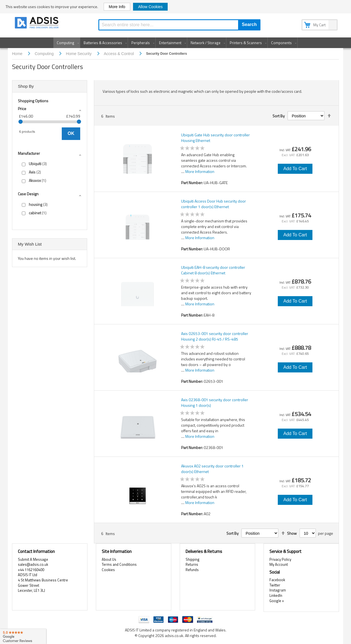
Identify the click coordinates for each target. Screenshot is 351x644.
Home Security (79, 54)
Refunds (192, 570)
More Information (200, 171)
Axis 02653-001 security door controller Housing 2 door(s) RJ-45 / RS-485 (215, 336)
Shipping (193, 559)
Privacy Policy (280, 559)
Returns (192, 564)
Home (18, 54)
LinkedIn (276, 595)
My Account (279, 564)
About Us (109, 559)
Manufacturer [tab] (29, 153)
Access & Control (119, 54)
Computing (45, 54)
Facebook (277, 580)
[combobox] (179, 25)
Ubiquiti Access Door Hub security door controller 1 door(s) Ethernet (214, 204)
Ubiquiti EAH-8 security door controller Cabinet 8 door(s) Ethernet (213, 270)
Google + (277, 601)
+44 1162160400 (31, 570)
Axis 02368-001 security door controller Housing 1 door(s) (215, 403)
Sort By (279, 116)
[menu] (175, 43)
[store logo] (37, 24)
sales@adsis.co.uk (33, 564)
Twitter (275, 585)
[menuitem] (67, 43)
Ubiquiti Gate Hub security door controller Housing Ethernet (215, 138)
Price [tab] (22, 109)
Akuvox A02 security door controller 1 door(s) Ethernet (212, 469)
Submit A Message (33, 559)
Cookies (108, 570)
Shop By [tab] (26, 86)
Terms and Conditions (119, 564)
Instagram (278, 590)
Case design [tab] (28, 194)
